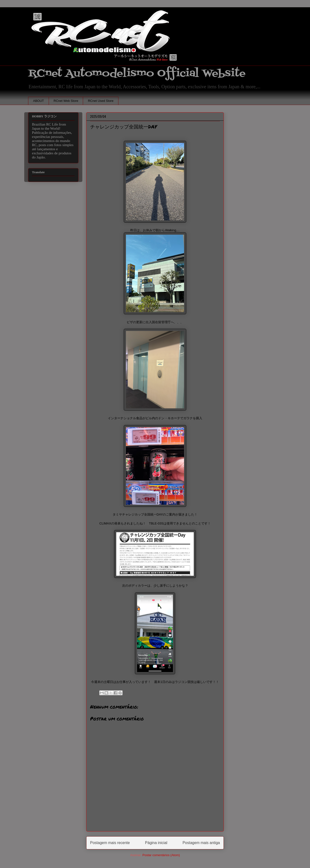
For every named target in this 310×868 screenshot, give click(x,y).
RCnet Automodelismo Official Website (137, 73)
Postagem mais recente (110, 843)
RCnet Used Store (101, 101)
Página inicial (156, 843)
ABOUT (39, 101)
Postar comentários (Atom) (161, 855)
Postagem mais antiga (201, 843)
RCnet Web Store (66, 101)
